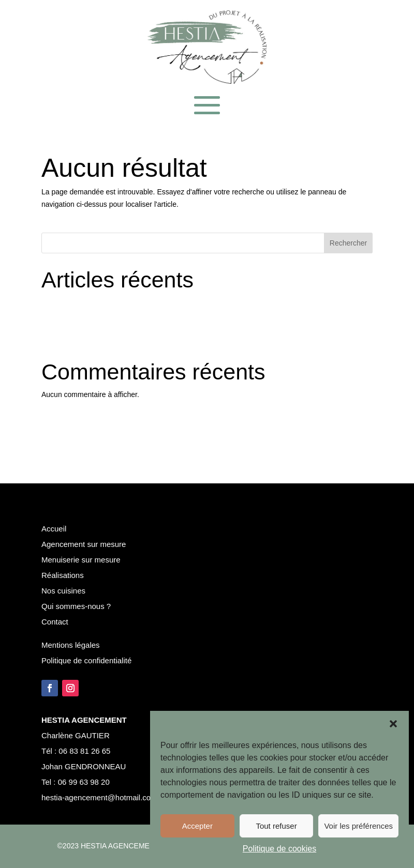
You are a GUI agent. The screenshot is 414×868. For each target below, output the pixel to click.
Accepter (197, 826)
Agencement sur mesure (84, 544)
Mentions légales (71, 645)
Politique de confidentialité (86, 660)
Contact (55, 622)
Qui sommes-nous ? (76, 606)
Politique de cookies (279, 849)
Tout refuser (276, 826)
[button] (393, 724)
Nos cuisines (63, 591)
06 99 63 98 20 (83, 782)
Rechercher (348, 243)
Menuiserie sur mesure (81, 560)
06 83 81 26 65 (84, 751)
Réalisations (63, 575)
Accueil (54, 529)
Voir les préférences (358, 826)
